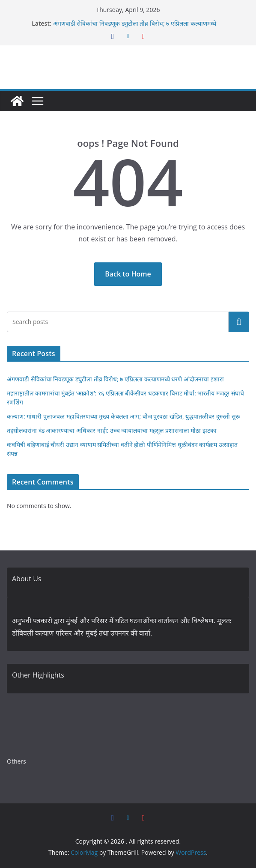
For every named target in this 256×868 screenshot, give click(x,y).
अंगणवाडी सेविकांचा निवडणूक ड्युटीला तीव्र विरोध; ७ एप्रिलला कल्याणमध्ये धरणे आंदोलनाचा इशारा (115, 379)
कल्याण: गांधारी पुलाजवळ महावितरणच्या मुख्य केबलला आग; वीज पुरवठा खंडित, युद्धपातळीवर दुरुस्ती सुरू (124, 416)
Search (239, 322)
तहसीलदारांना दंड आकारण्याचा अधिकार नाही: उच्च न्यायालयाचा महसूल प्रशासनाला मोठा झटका (112, 430)
